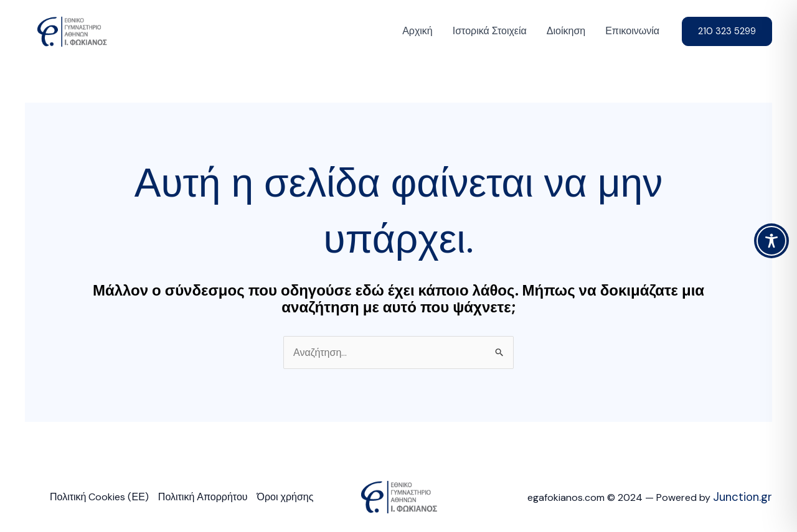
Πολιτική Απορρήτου (203, 497)
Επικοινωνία (632, 31)
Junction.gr (743, 497)
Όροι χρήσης (285, 497)
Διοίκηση (566, 31)
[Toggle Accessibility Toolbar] (771, 241)
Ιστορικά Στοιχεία (490, 31)
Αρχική (417, 31)
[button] (727, 31)
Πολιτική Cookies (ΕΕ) (99, 497)
